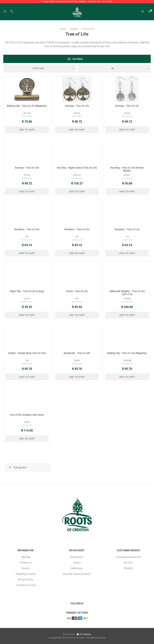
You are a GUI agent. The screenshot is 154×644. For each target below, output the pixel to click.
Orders (77, 563)
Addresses (77, 568)
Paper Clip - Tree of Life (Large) (27, 291)
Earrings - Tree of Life (77, 106)
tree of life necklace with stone (27, 415)
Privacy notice (26, 580)
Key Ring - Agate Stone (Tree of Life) (77, 168)
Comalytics (84, 634)
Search (26, 568)
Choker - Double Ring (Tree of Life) (27, 353)
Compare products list (128, 557)
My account (77, 557)
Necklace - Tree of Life (27, 229)
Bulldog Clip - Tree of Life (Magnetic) (27, 106)
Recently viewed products (77, 574)
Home (63, 29)
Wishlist (128, 568)
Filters (78, 59)
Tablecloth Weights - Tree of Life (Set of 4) (127, 293)
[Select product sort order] (40, 68)
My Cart (128, 563)
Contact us (26, 563)
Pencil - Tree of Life (77, 291)
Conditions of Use (26, 585)
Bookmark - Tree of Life (77, 353)
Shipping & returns (26, 574)
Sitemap (26, 557)
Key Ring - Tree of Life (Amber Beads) (127, 169)
